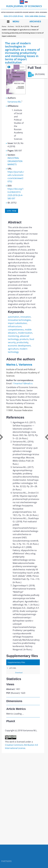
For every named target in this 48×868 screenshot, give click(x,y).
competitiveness (16, 330)
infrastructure (15, 326)
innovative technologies (19, 320)
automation (14, 317)
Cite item (12, 211)
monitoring (13, 336)
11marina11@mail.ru (23, 383)
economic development (19, 346)
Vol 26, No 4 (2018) (22, 26)
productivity (22, 342)
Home (4, 26)
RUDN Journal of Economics (24, 9)
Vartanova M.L (14, 102)
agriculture (13, 349)
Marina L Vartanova (19, 365)
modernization (25, 333)
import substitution (17, 323)
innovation (26, 317)
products (24, 339)
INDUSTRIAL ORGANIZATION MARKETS (15, 161)
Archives (35, 22)
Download (19, 673)
